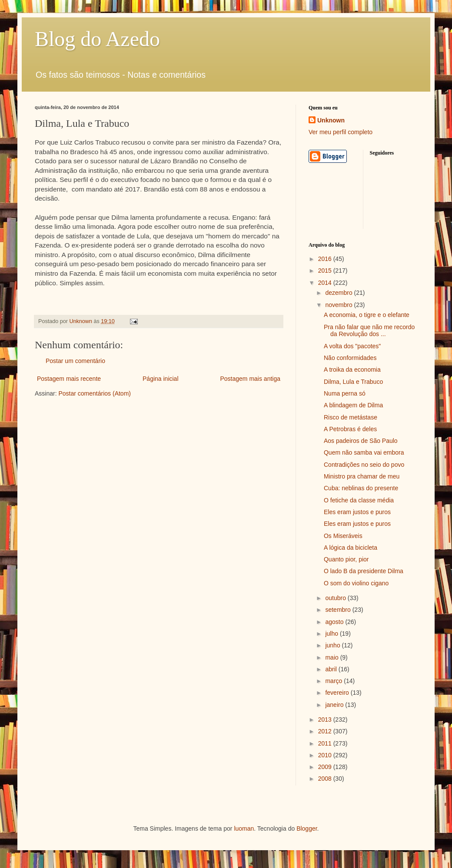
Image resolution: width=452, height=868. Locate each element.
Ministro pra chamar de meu (362, 476)
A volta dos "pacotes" (352, 346)
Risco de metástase (351, 417)
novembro (339, 305)
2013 (326, 719)
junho (333, 645)
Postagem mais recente (69, 379)
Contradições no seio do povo (364, 465)
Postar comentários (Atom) (95, 393)
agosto (335, 622)
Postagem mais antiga (250, 379)
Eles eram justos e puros (357, 512)
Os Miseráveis (343, 536)
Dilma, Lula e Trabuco (353, 382)
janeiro (335, 705)
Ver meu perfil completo (341, 132)
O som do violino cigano (356, 583)
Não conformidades (350, 358)
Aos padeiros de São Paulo (361, 441)
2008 (326, 779)
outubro (336, 598)
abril (332, 669)
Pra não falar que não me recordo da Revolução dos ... (369, 331)
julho (332, 634)
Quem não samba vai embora (364, 452)
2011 (326, 743)
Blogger (307, 828)
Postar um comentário (75, 361)
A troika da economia (352, 370)
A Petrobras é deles (350, 429)
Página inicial (161, 379)
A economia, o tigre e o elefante (367, 315)
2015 (326, 271)
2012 (326, 731)
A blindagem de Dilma (353, 405)
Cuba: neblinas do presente (361, 488)
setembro (339, 610)
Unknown (331, 120)
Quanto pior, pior (346, 559)
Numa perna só (345, 393)
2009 (326, 767)
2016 (326, 259)
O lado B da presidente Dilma (364, 571)
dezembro (339, 293)
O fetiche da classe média (359, 500)
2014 (326, 283)
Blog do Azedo (97, 39)
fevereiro (338, 693)
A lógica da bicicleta (351, 548)
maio (332, 657)
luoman (244, 828)
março (334, 681)
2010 (326, 755)
